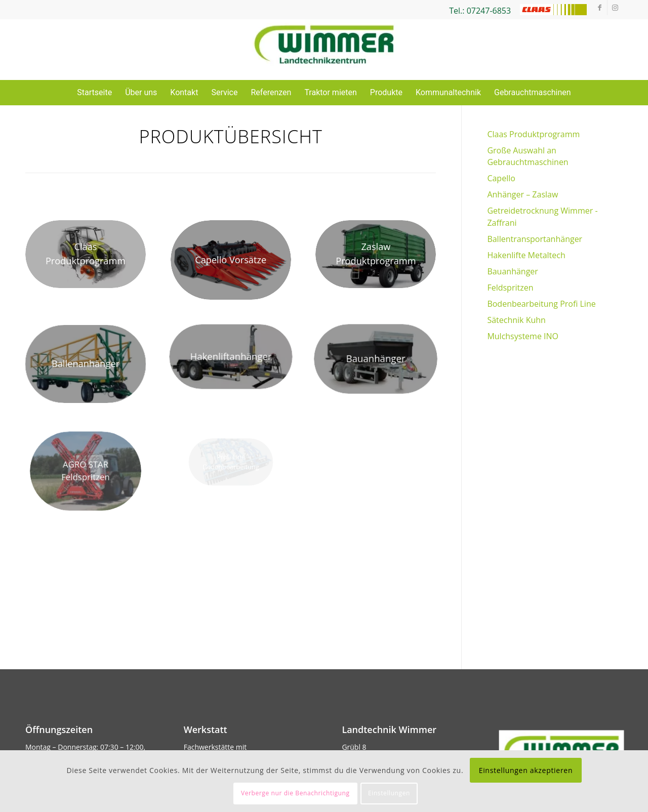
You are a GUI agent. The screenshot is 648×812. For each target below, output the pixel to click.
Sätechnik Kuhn (516, 320)
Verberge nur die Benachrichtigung (295, 793)
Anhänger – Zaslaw (522, 194)
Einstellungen (389, 793)
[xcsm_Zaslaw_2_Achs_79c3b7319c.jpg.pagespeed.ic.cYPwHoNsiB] (376, 254)
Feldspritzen (510, 288)
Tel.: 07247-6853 (480, 11)
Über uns (141, 92)
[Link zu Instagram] (615, 8)
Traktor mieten (330, 92)
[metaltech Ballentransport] (86, 364)
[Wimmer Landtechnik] (324, 50)
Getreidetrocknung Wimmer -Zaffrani (542, 216)
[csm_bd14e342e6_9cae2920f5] (231, 357)
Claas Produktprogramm (533, 134)
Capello (501, 178)
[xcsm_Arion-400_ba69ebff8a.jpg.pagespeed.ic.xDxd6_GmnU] (86, 254)
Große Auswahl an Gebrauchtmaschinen (528, 156)
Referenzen (271, 92)
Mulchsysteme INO (523, 336)
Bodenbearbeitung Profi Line (541, 304)
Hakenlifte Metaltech (526, 255)
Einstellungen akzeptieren (526, 770)
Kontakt (184, 92)
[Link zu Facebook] (600, 8)
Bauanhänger (512, 271)
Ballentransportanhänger (535, 239)
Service (224, 92)
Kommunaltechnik (448, 92)
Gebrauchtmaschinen (533, 92)
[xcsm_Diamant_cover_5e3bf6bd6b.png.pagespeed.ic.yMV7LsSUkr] (231, 260)
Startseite (94, 92)
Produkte (386, 92)
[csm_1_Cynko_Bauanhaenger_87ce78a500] (376, 359)
